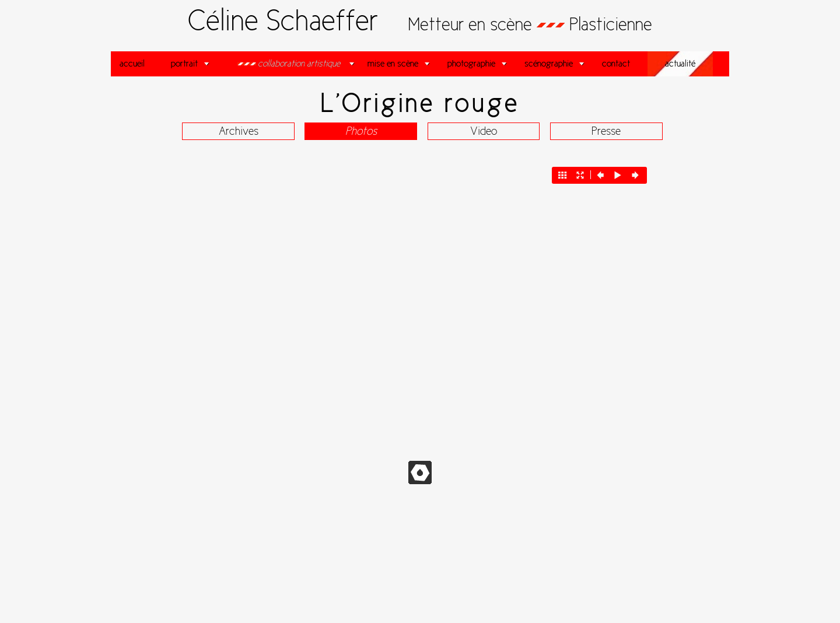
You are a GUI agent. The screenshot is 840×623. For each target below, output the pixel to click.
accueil (132, 64)
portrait (184, 64)
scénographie (549, 64)
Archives (239, 131)
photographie (471, 64)
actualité (680, 64)
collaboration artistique (293, 64)
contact (616, 64)
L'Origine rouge (420, 103)
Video (484, 131)
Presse (606, 131)
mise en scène (393, 64)
